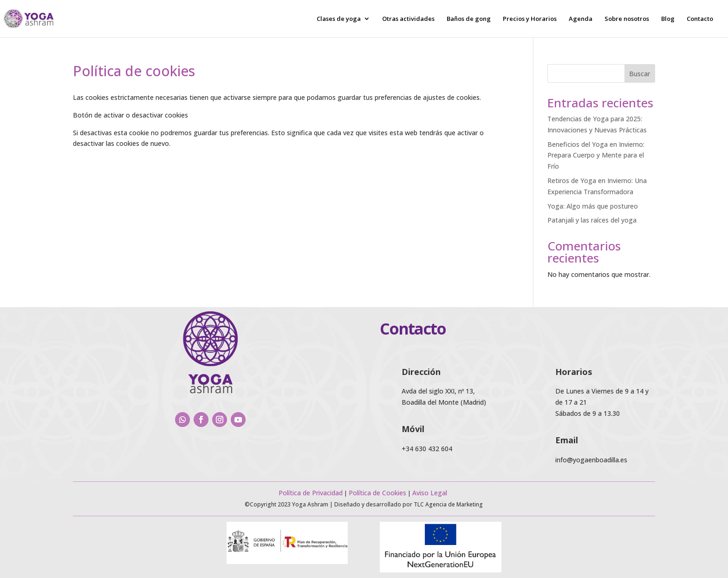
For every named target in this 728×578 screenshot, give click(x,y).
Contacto (700, 19)
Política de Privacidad (311, 493)
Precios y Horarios (530, 19)
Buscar (640, 74)
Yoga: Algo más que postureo (593, 206)
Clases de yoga (339, 19)
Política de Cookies (377, 493)
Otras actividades (408, 19)
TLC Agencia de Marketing (448, 504)
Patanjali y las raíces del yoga (592, 220)
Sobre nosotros (627, 19)
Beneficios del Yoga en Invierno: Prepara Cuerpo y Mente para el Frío (596, 155)
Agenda (581, 19)
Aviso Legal (431, 493)
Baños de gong (469, 19)
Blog (668, 19)
